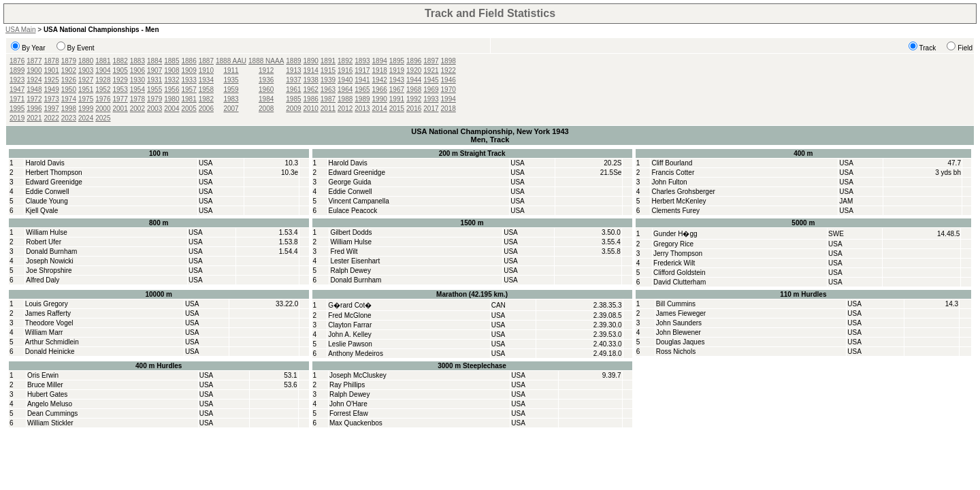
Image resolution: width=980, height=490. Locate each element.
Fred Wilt (344, 251)
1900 (34, 70)
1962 (311, 89)
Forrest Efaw (349, 413)
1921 (431, 70)
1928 (103, 80)
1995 (17, 109)
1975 (86, 99)
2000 (103, 109)
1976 (103, 99)
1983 (231, 99)
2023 (69, 118)
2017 (431, 109)
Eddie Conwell (47, 192)
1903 (86, 70)
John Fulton (669, 182)
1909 (189, 70)
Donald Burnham (51, 251)
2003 (154, 109)
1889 (293, 61)
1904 (103, 70)
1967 (397, 89)
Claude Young (46, 201)
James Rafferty (48, 313)
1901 (52, 70)
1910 (206, 70)
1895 (397, 61)
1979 (154, 99)
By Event (81, 48)
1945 (431, 80)
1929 (120, 80)
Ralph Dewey (350, 271)
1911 (231, 70)
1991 (397, 99)
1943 (397, 80)
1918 (380, 70)
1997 (52, 109)
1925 (52, 80)
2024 (86, 118)
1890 (311, 61)
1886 (189, 61)
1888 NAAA (266, 61)
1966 (380, 89)
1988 (345, 99)
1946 (448, 80)
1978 (137, 99)
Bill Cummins (676, 304)
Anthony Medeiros (356, 354)
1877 (34, 61)
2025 (103, 118)
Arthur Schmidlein (52, 342)
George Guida (350, 182)
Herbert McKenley (679, 201)
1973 (52, 99)
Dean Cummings (52, 413)
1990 (380, 99)
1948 (34, 89)
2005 (189, 109)
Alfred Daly (43, 280)
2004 (171, 109)
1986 (311, 99)
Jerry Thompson (678, 254)
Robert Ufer (44, 242)
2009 (293, 109)
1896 (414, 61)
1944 (414, 80)
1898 (448, 61)
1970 (448, 89)
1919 (397, 70)
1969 (431, 89)
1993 (431, 99)
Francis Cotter (673, 173)
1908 (171, 70)
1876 (17, 61)
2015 (397, 109)
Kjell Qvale (42, 211)
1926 (69, 80)
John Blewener (679, 332)
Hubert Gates (47, 394)
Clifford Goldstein (680, 273)
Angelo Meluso (50, 404)
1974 (69, 99)
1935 (231, 80)
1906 (137, 70)
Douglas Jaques (681, 342)
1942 (380, 80)
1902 (69, 70)
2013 (362, 109)
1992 (414, 99)
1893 (362, 61)
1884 (154, 61)
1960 (266, 89)
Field (965, 48)
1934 (206, 80)
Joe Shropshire (49, 271)
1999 (86, 109)
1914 (311, 70)
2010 (311, 109)
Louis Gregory (47, 304)
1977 (120, 99)
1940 (345, 80)
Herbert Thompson (53, 173)
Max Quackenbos (356, 423)
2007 (231, 109)
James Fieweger (681, 313)
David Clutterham (680, 282)
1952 (103, 89)
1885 (171, 61)
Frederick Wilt (674, 263)
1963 (328, 89)
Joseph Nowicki (49, 261)
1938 (311, 80)
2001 (120, 109)
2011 (328, 109)
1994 (448, 99)
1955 (154, 89)
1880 (86, 61)
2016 (414, 109)
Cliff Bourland (672, 163)
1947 (17, 89)
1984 (266, 99)
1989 (362, 99)
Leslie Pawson (350, 344)
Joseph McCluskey (358, 375)
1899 (17, 70)
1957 (189, 89)
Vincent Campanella (359, 201)
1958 (206, 89)
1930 (137, 80)
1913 (293, 70)
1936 (266, 80)
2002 (137, 109)
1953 (120, 89)
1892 (345, 61)
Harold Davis (45, 163)
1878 (52, 61)
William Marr (44, 332)
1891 (328, 61)
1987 (328, 99)
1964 (345, 89)
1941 (362, 80)
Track (928, 48)
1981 (189, 99)
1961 (293, 89)
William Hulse (47, 232)
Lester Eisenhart (355, 261)
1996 (34, 109)
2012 (345, 109)
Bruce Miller (45, 385)
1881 (103, 61)
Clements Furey (675, 211)
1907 (154, 70)
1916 (345, 70)
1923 (17, 80)
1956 (171, 89)
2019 (17, 118)
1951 (86, 89)
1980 (171, 99)
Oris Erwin (43, 375)
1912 (266, 70)
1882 (120, 61)
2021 (34, 118)
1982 (206, 99)
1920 (414, 70)
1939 (328, 80)
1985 (293, 99)
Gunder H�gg (675, 234)
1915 (328, 70)
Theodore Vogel (49, 323)
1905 (120, 70)
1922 (448, 70)
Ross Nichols (676, 352)
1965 (362, 89)
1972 (34, 99)
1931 (154, 80)
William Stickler (50, 423)
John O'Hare (348, 404)
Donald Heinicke (50, 352)
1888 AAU (231, 61)
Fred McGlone (349, 315)
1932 (171, 80)
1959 (231, 89)
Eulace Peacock (353, 211)
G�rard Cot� (350, 305)
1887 (206, 61)
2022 (52, 118)
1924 (34, 80)
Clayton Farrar (350, 325)
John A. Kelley (349, 334)
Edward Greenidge (53, 182)
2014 (380, 109)
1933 (189, 80)
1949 (52, 89)
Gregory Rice (673, 244)
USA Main (20, 30)
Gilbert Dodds (351, 232)
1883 (137, 61)
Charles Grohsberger (683, 192)
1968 (414, 89)
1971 (17, 99)
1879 (69, 61)
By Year (33, 48)
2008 (266, 109)
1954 (137, 89)
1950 (69, 89)
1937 (293, 80)
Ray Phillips (347, 385)
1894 (380, 61)
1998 (69, 109)
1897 (431, 61)
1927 (86, 80)
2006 (206, 109)
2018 (448, 109)
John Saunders (679, 323)
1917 (362, 70)
